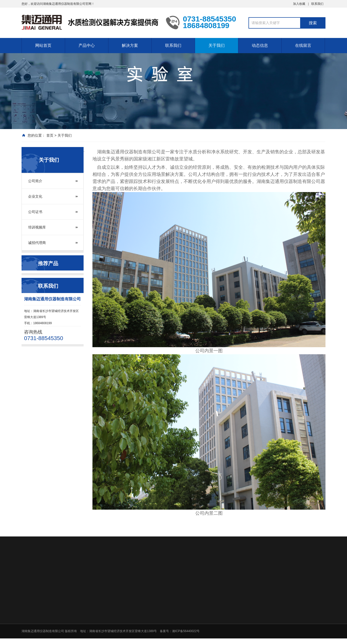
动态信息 (260, 45)
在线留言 (303, 45)
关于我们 (217, 45)
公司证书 (35, 212)
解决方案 (130, 45)
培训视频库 (37, 227)
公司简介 (35, 181)
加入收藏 (299, 4)
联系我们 (317, 4)
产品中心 (87, 45)
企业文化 (35, 196)
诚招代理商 (37, 243)
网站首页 (43, 45)
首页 (50, 135)
